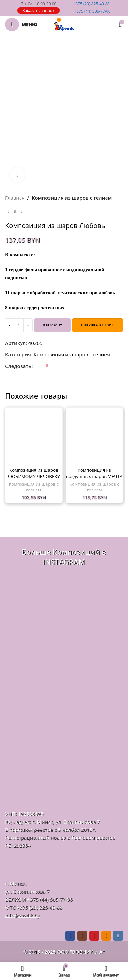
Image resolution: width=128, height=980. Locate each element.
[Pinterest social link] (47, 366)
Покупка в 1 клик (97, 325)
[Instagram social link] (41, 366)
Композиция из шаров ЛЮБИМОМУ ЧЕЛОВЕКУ (34, 473)
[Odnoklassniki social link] (53, 366)
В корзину (53, 325)
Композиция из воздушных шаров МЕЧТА (94, 473)
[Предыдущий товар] (8, 212)
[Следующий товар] (21, 212)
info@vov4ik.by (22, 915)
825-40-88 (88, 4)
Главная (15, 198)
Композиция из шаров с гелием (72, 198)
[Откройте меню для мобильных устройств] (21, 24)
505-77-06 (88, 11)
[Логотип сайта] (64, 24)
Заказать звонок (38, 10)
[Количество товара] (19, 325)
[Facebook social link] (36, 366)
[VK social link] (58, 366)
